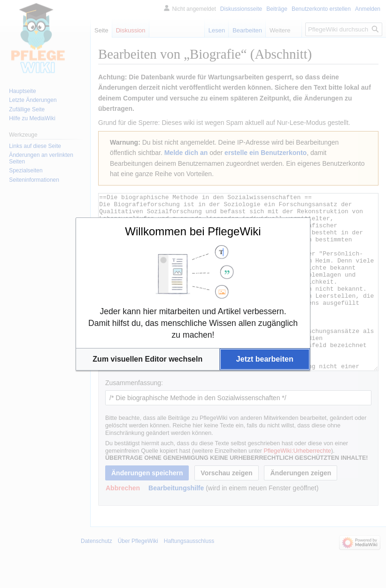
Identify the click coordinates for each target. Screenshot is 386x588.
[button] (148, 359)
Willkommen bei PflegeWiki (193, 231)
